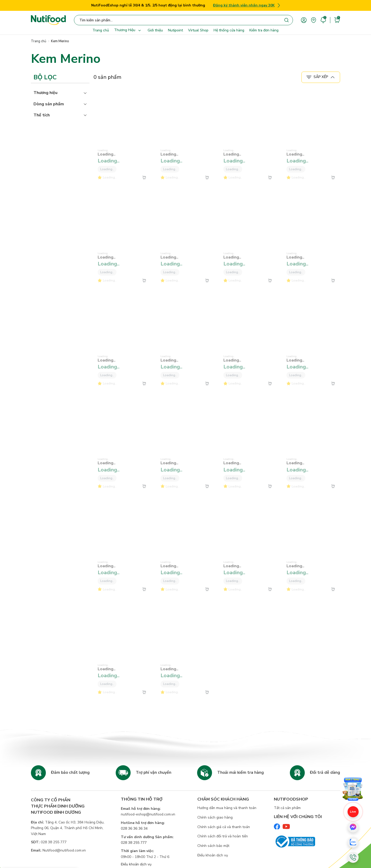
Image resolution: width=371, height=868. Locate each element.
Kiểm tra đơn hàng (264, 30)
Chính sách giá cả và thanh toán (224, 827)
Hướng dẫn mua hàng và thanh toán (227, 808)
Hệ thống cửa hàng (229, 30)
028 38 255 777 (134, 843)
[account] (304, 20)
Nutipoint (175, 30)
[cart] (337, 20)
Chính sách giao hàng (215, 817)
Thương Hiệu (128, 30)
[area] (314, 20)
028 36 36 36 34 (134, 828)
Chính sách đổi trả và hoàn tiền (223, 836)
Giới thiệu (155, 30)
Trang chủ (101, 30)
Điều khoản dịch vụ (136, 864)
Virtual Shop (198, 30)
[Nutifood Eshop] (48, 20)
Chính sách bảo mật (213, 846)
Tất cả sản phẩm (287, 808)
